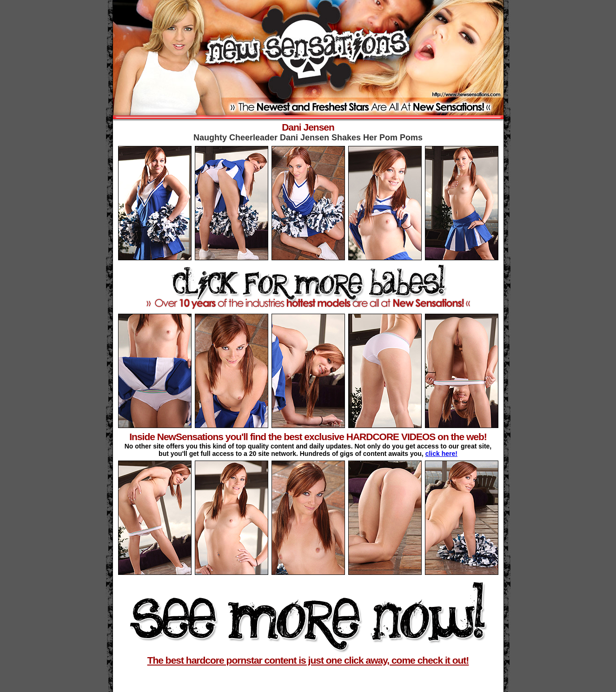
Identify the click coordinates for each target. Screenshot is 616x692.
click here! (441, 454)
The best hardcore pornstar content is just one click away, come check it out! (308, 660)
